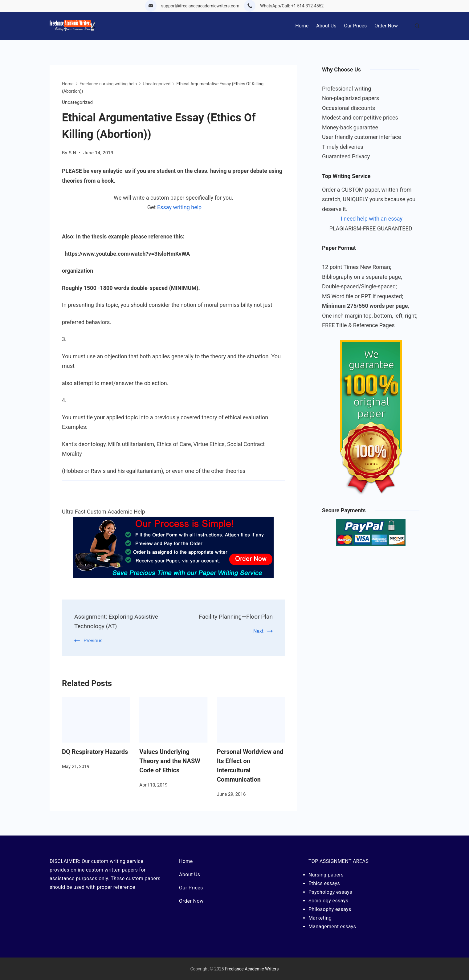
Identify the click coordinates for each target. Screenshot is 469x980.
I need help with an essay (372, 219)
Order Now (386, 26)
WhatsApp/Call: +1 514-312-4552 (292, 6)
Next (258, 631)
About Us (326, 26)
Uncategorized (77, 102)
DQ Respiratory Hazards (95, 751)
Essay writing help (179, 207)
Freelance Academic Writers (252, 969)
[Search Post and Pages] (417, 26)
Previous (93, 640)
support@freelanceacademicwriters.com (200, 6)
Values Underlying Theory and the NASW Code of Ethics (170, 760)
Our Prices (356, 26)
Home (302, 26)
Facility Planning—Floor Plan (234, 616)
